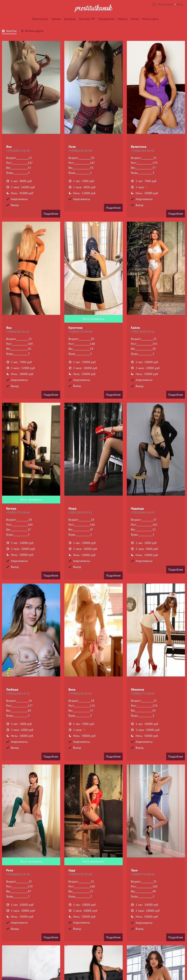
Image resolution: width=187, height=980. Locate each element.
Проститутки (40, 19)
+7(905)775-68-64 (143, 874)
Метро (135, 19)
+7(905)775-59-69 (80, 332)
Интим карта (150, 19)
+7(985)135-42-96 (80, 151)
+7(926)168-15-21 (18, 693)
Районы (122, 19)
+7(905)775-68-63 (143, 693)
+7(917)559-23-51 (143, 332)
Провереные (106, 19)
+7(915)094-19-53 (143, 512)
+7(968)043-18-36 (18, 874)
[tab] (9, 31)
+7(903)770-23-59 (80, 874)
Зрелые (56, 19)
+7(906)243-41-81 (143, 151)
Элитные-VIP (87, 19)
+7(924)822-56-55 (18, 151)
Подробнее (51, 214)
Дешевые (70, 19)
